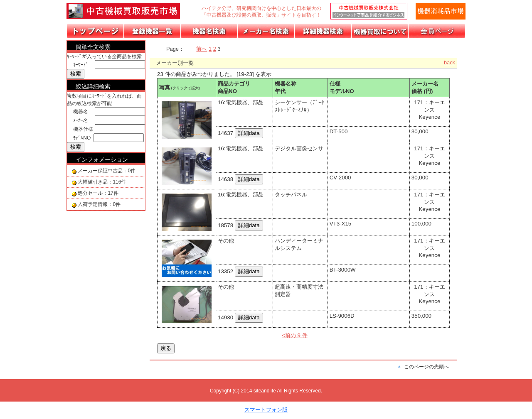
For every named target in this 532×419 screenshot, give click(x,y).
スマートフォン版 (266, 410)
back (449, 62)
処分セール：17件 (98, 193)
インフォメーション (102, 159)
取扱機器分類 (152, 31)
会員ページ (437, 31)
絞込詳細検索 (93, 86)
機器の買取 (380, 31)
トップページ (95, 31)
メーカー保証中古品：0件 (107, 171)
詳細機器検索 (323, 31)
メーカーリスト (266, 31)
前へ (202, 49)
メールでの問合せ (441, 11)
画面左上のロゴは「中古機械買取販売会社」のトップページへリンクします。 (129, 11)
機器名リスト (209, 31)
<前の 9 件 (295, 335)
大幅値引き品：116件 (102, 182)
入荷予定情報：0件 (99, 204)
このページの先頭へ (426, 367)
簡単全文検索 (93, 47)
